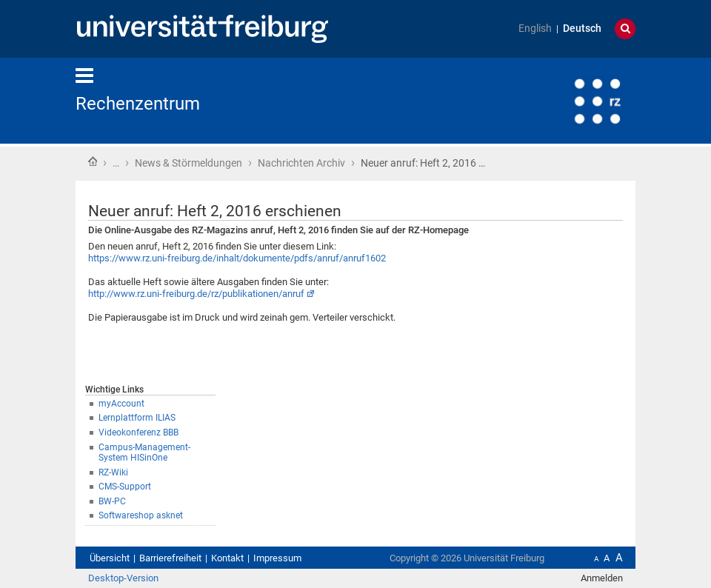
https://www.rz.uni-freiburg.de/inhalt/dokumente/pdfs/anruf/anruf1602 (237, 258)
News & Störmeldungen (188, 163)
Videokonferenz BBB (138, 432)
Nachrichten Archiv (301, 163)
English (535, 29)
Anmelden (602, 578)
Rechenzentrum (138, 104)
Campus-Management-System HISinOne (144, 453)
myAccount (121, 404)
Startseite (93, 161)
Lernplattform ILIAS (137, 418)
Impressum (277, 558)
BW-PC (112, 501)
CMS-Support (125, 487)
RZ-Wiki (113, 472)
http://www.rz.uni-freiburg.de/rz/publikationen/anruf (196, 294)
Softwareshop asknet (141, 515)
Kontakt (227, 558)
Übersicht (110, 558)
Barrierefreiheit (170, 558)
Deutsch (582, 29)
